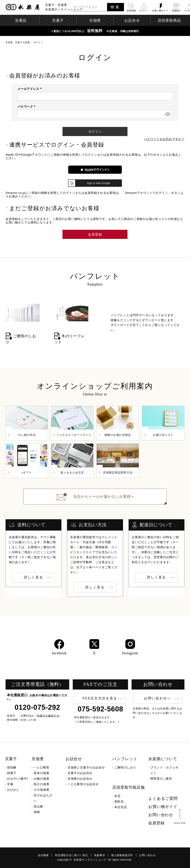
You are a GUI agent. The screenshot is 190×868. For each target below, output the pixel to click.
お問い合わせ (161, 815)
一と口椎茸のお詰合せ (83, 784)
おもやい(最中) (18, 779)
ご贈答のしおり (125, 767)
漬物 (37, 812)
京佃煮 (38, 759)
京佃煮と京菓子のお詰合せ (86, 767)
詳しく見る (34, 577)
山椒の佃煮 (41, 779)
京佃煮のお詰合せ (80, 779)
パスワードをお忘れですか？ (164, 139)
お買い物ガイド (163, 807)
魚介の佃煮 (41, 784)
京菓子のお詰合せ (80, 773)
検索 (115, 7)
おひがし (13, 790)
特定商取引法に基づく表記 (71, 855)
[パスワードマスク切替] (168, 114)
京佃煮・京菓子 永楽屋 (18, 42)
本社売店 (121, 807)
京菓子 (11, 759)
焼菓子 (12, 773)
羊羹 (10, 784)
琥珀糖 (12, 767)
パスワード (27, 107)
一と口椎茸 (41, 767)
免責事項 (100, 855)
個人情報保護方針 (122, 855)
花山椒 (38, 806)
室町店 (119, 802)
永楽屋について (163, 759)
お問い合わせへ (157, 698)
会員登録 (156, 823)
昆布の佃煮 (41, 773)
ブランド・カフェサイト (164, 770)
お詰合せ (74, 759)
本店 (117, 796)
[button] (95, 170)
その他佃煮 (41, 790)
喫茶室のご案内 (161, 779)
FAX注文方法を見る (100, 698)
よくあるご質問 (163, 799)
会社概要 (43, 855)
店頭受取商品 (169, 20)
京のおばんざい (43, 798)
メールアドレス (30, 89)
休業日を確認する (48, 716)
